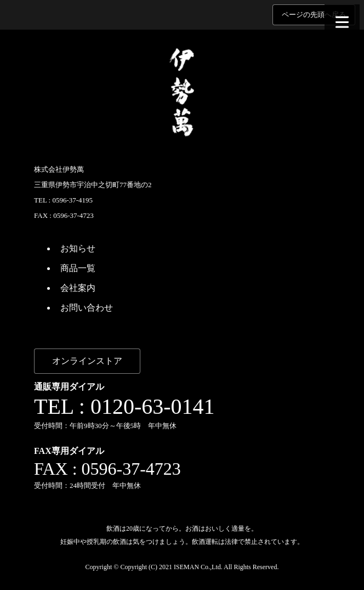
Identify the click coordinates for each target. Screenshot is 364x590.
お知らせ (78, 248)
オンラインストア (87, 361)
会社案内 (78, 288)
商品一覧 (78, 268)
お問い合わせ (87, 308)
